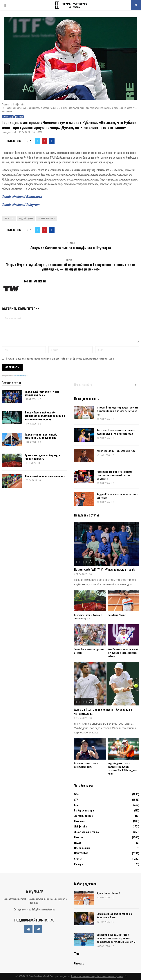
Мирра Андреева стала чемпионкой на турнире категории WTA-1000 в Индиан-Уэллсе (122, 768)
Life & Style (9, 218)
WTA (76, 794)
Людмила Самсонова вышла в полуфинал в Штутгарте (70, 248)
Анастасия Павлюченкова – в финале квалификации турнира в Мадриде (116, 432)
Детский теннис (83, 816)
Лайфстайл (8, 117)
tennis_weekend (9, 132)
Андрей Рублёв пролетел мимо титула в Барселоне (117, 496)
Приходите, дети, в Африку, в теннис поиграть (42, 457)
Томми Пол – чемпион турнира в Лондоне (89, 651)
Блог (77, 805)
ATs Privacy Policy (20, 376)
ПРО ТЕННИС (81, 853)
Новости (19, 117)
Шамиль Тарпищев (47, 218)
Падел (78, 842)
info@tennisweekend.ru (44, 909)
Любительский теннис (87, 832)
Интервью (80, 821)
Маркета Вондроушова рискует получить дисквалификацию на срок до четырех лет (118, 411)
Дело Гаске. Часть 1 (117, 615)
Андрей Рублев (26, 218)
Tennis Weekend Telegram (21, 204)
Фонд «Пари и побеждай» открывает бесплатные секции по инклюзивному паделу (45, 416)
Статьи (78, 858)
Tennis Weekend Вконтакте (22, 197)
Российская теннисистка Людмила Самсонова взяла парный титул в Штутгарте (115, 475)
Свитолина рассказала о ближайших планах (86, 765)
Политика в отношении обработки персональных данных (97, 976)
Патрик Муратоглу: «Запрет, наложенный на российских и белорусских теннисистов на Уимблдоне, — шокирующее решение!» (71, 267)
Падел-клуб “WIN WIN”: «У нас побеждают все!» (42, 393)
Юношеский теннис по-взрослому (45, 476)
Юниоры (79, 864)
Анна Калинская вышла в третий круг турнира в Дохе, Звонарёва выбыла (123, 653)
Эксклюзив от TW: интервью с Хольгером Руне (115, 915)
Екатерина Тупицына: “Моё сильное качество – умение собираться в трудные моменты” (117, 938)
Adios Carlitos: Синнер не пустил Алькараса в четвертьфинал (103, 711)
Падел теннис (82, 848)
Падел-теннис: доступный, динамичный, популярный (41, 436)
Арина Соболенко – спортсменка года (116, 451)
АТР (76, 799)
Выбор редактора (84, 810)
